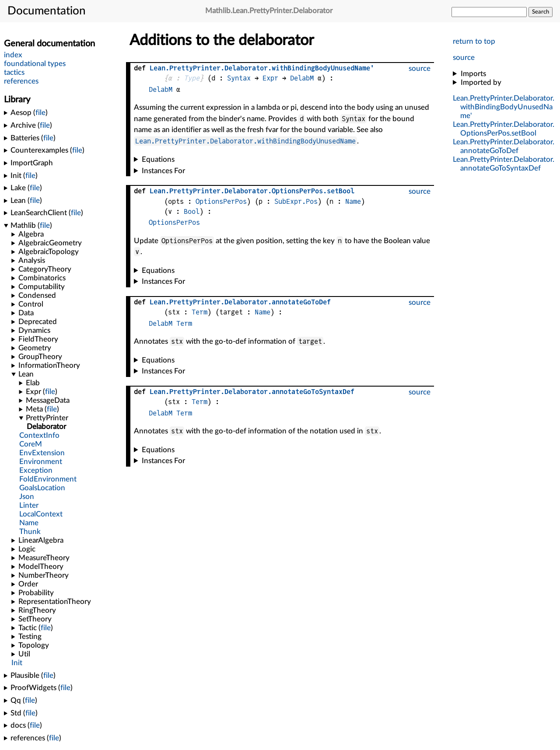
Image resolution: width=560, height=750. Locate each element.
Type (192, 78)
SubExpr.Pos (296, 201)
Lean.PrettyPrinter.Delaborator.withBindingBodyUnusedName (245, 141)
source (464, 58)
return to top (474, 41)
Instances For (163, 171)
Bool (192, 211)
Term (199, 312)
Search (541, 12)
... (504, 107)
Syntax (239, 78)
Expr (270, 78)
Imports (473, 74)
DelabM (302, 78)
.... (252, 191)
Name (353, 201)
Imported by (481, 82)
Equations (158, 159)
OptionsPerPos (221, 201)
